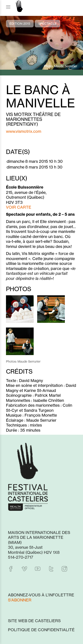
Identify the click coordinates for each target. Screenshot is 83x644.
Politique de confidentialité (41, 630)
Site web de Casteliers (34, 621)
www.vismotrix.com (24, 131)
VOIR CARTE (19, 207)
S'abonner (20, 600)
